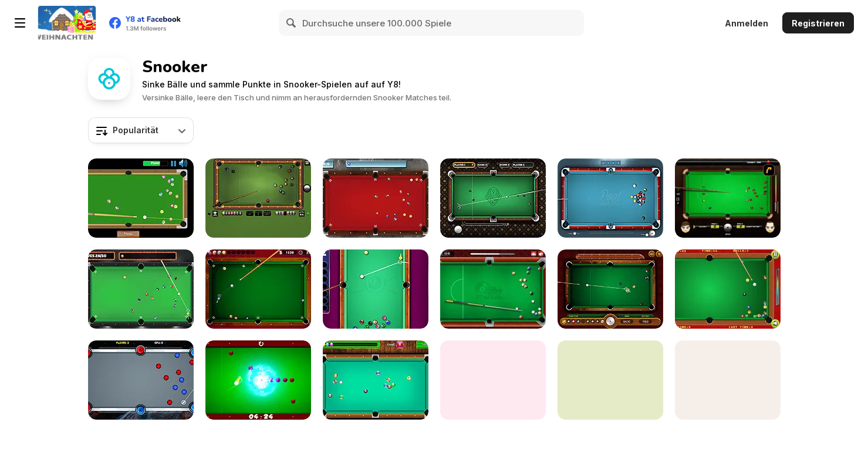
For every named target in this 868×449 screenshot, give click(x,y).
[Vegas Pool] (141, 289)
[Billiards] (493, 380)
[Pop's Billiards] (728, 289)
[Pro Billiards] (258, 289)
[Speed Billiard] (141, 198)
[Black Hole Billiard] (258, 380)
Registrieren (818, 23)
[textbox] (141, 130)
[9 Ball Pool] (610, 289)
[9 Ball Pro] (493, 198)
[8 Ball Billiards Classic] (258, 198)
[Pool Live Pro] (610, 198)
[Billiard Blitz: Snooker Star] (728, 198)
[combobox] (141, 130)
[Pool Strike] (376, 198)
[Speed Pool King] (728, 380)
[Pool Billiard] (376, 380)
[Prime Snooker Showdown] (610, 380)
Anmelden (747, 23)
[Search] (292, 23)
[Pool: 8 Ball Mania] (376, 289)
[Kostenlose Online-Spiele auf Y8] (67, 23)
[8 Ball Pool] (493, 289)
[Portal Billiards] (141, 380)
